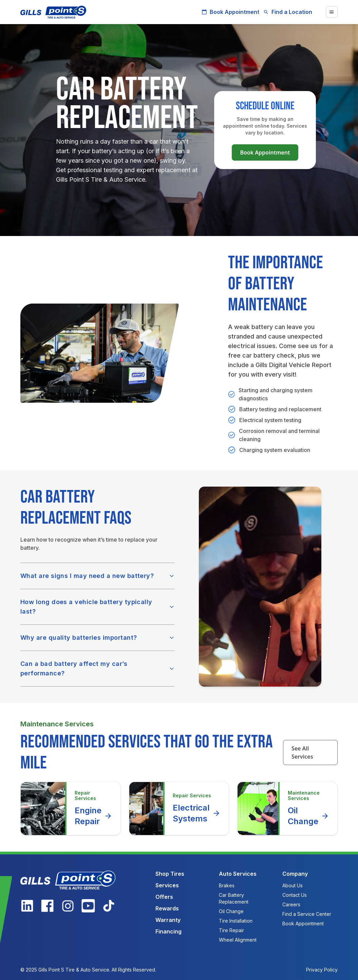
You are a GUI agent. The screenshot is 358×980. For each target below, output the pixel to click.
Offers (164, 897)
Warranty (168, 920)
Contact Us (295, 895)
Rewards (167, 908)
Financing (168, 931)
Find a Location (288, 12)
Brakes (227, 885)
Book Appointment (230, 12)
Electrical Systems (197, 813)
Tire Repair (231, 930)
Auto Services (238, 874)
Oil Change (308, 816)
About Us (293, 885)
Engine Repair (93, 816)
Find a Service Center (307, 914)
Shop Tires (170, 874)
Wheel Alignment (238, 940)
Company (295, 874)
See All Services (302, 752)
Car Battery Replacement (234, 898)
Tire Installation (236, 921)
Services (167, 885)
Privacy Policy (322, 970)
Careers (291, 904)
